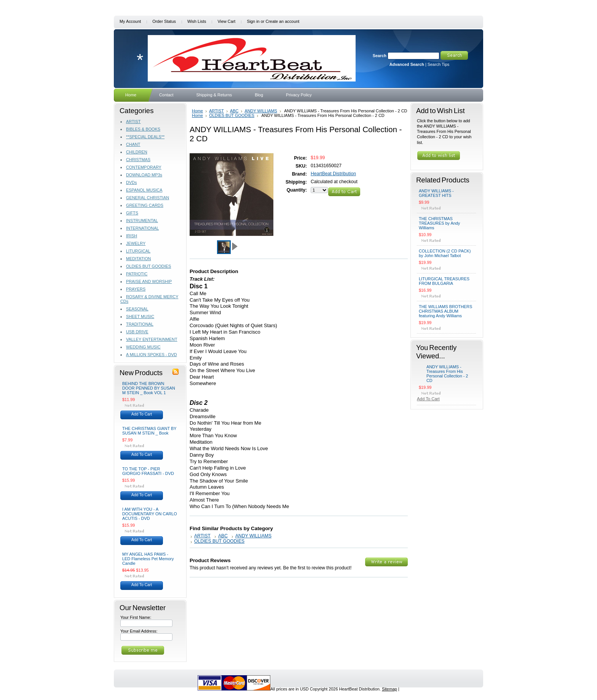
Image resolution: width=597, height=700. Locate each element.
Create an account (282, 21)
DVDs (131, 182)
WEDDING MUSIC (143, 347)
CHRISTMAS (138, 160)
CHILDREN (137, 152)
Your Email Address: (139, 631)
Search (380, 56)
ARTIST (133, 121)
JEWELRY (136, 243)
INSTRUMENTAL (142, 221)
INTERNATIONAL (142, 228)
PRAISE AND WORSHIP (149, 281)
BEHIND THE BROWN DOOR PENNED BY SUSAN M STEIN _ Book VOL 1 (149, 388)
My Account (130, 21)
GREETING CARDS (145, 205)
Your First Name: (136, 617)
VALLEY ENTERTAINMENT (152, 339)
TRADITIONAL (140, 324)
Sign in (253, 21)
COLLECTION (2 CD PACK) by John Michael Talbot (445, 253)
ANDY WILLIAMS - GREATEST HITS (436, 193)
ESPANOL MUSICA (144, 190)
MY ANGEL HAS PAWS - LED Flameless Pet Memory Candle (148, 559)
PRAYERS (136, 289)
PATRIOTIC (137, 274)
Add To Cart (142, 414)
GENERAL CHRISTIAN (148, 198)
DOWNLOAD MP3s (144, 175)
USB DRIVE (137, 332)
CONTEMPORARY (144, 167)
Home (197, 111)
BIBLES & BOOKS (143, 129)
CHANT (133, 144)
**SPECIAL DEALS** (145, 137)
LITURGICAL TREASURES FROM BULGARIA (444, 281)
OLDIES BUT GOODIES (148, 266)
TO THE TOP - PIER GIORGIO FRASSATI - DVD (148, 471)
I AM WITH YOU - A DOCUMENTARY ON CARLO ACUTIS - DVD (150, 514)
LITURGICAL (138, 251)
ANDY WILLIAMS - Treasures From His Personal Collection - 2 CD (447, 374)
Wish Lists (197, 21)
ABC (234, 111)
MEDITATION (138, 259)
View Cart (226, 21)
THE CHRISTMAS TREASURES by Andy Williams (439, 223)
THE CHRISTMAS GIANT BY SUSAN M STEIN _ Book (149, 431)
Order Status (164, 21)
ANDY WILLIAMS (261, 111)
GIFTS (132, 213)
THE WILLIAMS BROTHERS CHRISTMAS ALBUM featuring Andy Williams (445, 311)
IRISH (132, 236)
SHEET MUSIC (140, 316)
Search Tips (438, 64)
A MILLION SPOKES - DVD (152, 355)
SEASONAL (137, 309)
